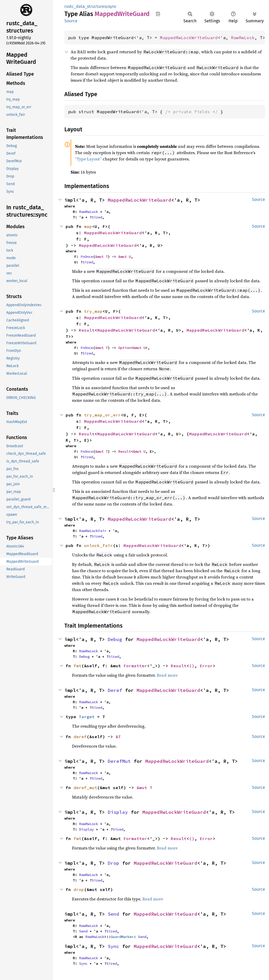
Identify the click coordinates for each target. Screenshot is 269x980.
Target (87, 717)
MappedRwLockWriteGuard (189, 38)
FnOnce (87, 257)
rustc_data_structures (85, 6)
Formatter (135, 666)
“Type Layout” (88, 159)
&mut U (125, 257)
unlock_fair (99, 545)
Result (87, 330)
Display (118, 812)
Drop (113, 863)
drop (79, 889)
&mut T (101, 257)
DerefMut (119, 761)
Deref (115, 690)
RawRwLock (243, 38)
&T (118, 737)
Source (71, 21)
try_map (93, 311)
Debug (115, 639)
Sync (113, 946)
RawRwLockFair (93, 531)
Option (125, 348)
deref (80, 737)
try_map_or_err (102, 415)
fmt (77, 666)
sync (112, 6)
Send (113, 914)
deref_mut (85, 788)
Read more (167, 675)
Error (206, 666)
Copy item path (158, 14)
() (192, 666)
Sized (97, 217)
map (88, 226)
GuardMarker (122, 937)
